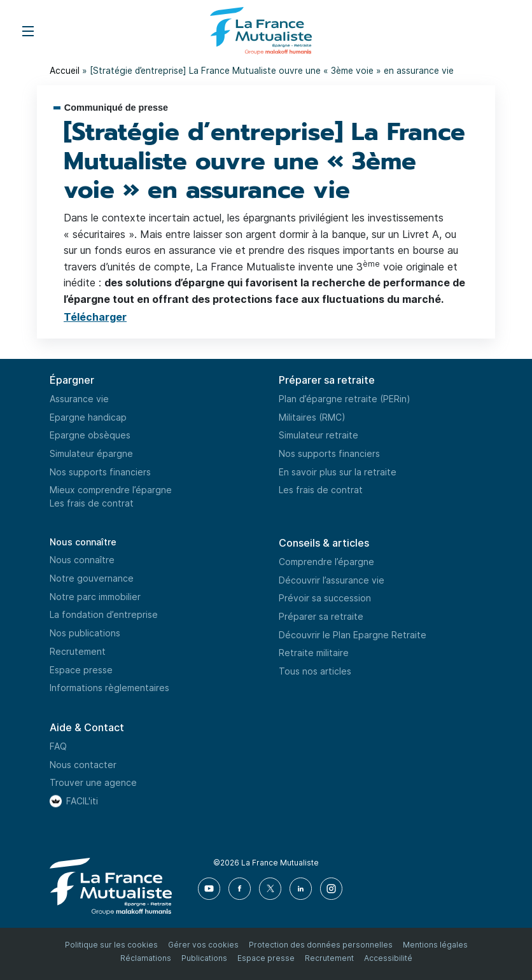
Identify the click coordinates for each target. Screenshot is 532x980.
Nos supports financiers (100, 472)
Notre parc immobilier (95, 597)
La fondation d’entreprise (104, 614)
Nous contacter (83, 765)
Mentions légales (435, 945)
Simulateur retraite (318, 435)
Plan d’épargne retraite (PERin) (345, 399)
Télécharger (95, 317)
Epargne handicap (88, 417)
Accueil (65, 70)
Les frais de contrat (92, 503)
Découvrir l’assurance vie (332, 580)
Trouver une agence (93, 782)
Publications (204, 958)
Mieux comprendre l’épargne (111, 490)
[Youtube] (209, 889)
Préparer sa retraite (321, 616)
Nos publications (85, 633)
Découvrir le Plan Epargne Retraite (353, 635)
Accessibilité (388, 958)
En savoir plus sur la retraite (338, 472)
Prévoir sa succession (325, 598)
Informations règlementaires (109, 688)
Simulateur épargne (91, 453)
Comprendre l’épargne (326, 562)
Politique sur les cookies (111, 945)
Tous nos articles (315, 671)
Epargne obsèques (90, 435)
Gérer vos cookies (203, 945)
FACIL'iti (82, 801)
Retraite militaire (314, 653)
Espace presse (81, 670)
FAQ (58, 746)
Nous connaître (83, 542)
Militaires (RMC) (312, 417)
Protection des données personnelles (321, 945)
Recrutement (78, 651)
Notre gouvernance (92, 578)
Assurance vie (79, 399)
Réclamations (146, 958)
